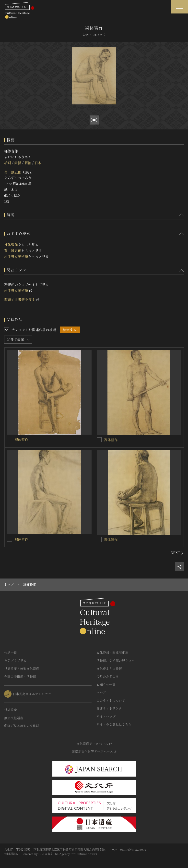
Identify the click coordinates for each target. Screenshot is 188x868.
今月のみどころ (108, 676)
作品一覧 (11, 653)
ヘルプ (101, 692)
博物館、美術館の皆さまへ (116, 660)
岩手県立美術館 (16, 256)
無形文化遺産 (14, 718)
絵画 (8, 163)
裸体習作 (11, 245)
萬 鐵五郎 (13, 172)
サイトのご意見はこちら (114, 724)
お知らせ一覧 (106, 685)
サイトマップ (106, 716)
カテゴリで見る (15, 660)
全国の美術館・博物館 (20, 676)
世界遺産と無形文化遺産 (22, 669)
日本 (38, 163)
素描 (18, 163)
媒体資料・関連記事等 (112, 653)
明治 (28, 163)
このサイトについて (111, 700)
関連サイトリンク (109, 708)
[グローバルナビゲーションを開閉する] (179, 7)
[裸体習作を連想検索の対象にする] (10, 440)
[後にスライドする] (177, 553)
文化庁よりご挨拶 (109, 669)
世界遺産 (11, 710)
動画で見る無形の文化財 (22, 726)
